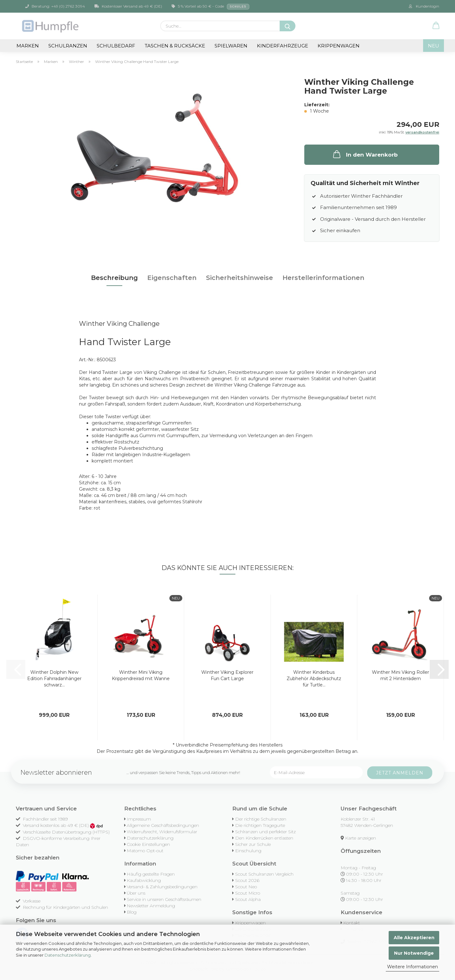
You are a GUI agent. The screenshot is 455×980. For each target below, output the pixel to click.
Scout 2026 (247, 880)
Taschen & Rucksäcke (175, 46)
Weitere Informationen (413, 967)
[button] (436, 26)
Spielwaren (231, 46)
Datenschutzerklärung (68, 955)
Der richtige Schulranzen (261, 819)
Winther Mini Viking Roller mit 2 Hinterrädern (400, 675)
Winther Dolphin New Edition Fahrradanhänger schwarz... (54, 679)
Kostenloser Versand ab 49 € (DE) (128, 6)
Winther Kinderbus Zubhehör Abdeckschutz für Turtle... (314, 679)
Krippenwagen (339, 46)
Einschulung (248, 851)
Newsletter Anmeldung (151, 906)
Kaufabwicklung (144, 880)
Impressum (139, 819)
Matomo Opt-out (145, 851)
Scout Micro (248, 893)
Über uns (136, 893)
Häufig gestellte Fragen (151, 874)
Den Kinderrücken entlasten (264, 838)
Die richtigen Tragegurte (260, 825)
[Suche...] (288, 26)
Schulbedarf (116, 46)
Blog (132, 912)
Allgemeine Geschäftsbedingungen (163, 825)
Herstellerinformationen (323, 278)
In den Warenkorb (365, 154)
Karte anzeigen (361, 838)
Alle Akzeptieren (414, 938)
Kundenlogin (424, 6)
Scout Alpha (248, 899)
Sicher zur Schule (253, 844)
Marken (28, 46)
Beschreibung (114, 278)
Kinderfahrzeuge (282, 46)
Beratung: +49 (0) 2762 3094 (55, 6)
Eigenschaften (172, 278)
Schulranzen (68, 46)
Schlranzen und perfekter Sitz (265, 832)
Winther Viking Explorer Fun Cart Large (227, 675)
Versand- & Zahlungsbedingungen (162, 887)
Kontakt (352, 923)
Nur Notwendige (414, 953)
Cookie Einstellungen (148, 844)
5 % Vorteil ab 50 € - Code (210, 7)
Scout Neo (246, 887)
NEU (434, 46)
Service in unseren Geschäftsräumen (164, 899)
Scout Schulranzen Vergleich (264, 874)
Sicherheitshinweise (240, 278)
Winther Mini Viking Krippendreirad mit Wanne (141, 675)
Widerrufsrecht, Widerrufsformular (162, 832)
